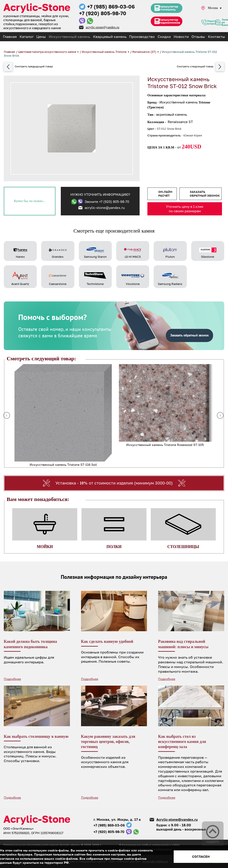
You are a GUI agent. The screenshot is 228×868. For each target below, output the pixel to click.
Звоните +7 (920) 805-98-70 (107, 202)
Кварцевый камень (110, 37)
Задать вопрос (204, 23)
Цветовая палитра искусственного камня (47, 52)
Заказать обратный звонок (205, 194)
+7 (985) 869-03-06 (111, 6)
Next (220, 415)
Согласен (201, 857)
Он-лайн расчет (165, 194)
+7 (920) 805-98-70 (103, 13)
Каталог (27, 37)
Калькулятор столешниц (169, 9)
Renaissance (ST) (145, 52)
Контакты (217, 37)
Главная (10, 37)
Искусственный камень (69, 37)
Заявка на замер (219, 23)
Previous (7, 415)
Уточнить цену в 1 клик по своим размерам (185, 209)
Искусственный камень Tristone (105, 52)
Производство (142, 37)
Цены (41, 37)
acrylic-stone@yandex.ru (103, 27)
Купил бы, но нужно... (30, 201)
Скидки (164, 37)
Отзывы (198, 37)
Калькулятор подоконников (170, 23)
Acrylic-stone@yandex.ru (177, 819)
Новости (181, 37)
